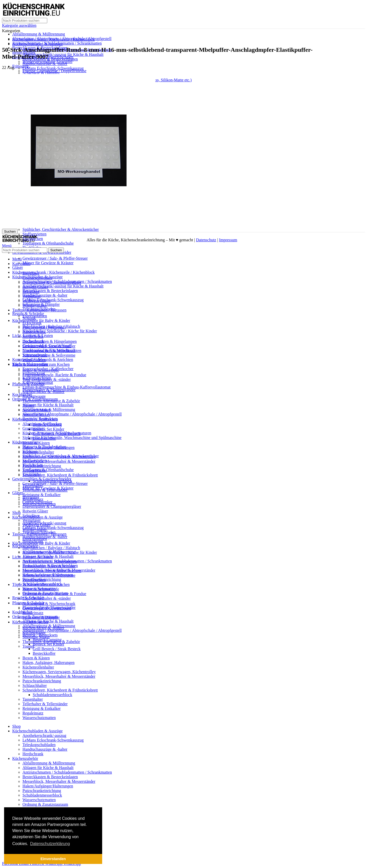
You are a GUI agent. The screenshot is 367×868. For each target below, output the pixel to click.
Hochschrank (33, 341)
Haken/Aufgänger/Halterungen (48, 786)
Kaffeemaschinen (37, 378)
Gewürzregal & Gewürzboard (47, 346)
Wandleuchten (34, 580)
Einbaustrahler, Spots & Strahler (49, 566)
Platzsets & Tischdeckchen (44, 447)
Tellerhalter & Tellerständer (45, 704)
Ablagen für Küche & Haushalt (48, 405)
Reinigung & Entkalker (42, 495)
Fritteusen (20, 66)
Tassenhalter (33, 699)
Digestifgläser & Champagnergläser (52, 506)
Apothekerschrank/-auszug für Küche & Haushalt (63, 54)
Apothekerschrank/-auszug (44, 735)
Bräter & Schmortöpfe (41, 589)
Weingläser (32, 520)
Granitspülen (33, 428)
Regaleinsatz (33, 613)
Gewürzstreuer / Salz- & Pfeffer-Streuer (55, 258)
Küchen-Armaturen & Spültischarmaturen (57, 433)
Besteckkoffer (44, 653)
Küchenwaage (34, 396)
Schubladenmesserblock (52, 695)
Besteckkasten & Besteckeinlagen (50, 59)
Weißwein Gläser (37, 525)
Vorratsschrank (35, 355)
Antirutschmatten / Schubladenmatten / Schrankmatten (67, 281)
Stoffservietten (34, 234)
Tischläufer (32, 474)
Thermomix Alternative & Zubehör (51, 401)
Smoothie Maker (36, 415)
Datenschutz (206, 240)
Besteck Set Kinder (49, 429)
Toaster (28, 405)
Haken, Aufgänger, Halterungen (49, 663)
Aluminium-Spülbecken (42, 424)
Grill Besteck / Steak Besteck (57, 649)
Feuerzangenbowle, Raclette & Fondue (54, 375)
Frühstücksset (34, 373)
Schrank (29, 318)
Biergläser (31, 497)
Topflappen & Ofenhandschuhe (48, 243)
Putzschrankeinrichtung (42, 681)
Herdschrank (33, 337)
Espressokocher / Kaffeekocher (48, 369)
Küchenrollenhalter (38, 452)
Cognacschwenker (37, 502)
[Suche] (25, 21)
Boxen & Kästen (36, 658)
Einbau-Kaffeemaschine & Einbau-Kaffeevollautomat (67, 387)
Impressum (228, 240)
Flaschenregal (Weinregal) (44, 327)
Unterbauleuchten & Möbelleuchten (52, 571)
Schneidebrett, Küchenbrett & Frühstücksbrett (60, 475)
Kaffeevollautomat (38, 382)
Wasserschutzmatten (39, 718)
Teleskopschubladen (39, 309)
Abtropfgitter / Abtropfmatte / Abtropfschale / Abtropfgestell (72, 414)
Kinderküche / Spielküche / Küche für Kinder (60, 331)
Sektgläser (31, 516)
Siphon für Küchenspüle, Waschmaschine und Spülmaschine (72, 438)
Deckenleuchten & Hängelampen (50, 341)
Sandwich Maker (36, 410)
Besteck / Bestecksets (40, 635)
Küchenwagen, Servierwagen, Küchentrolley (59, 672)
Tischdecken (33, 465)
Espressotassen (35, 539)
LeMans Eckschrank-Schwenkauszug (53, 68)
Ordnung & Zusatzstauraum (45, 804)
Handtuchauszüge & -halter (45, 64)
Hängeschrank (34, 332)
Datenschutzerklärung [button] (50, 844)
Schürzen (30, 451)
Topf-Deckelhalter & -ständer (47, 598)
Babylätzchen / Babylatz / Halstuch (51, 548)
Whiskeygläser (35, 529)
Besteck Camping (47, 640)
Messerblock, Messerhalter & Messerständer (59, 461)
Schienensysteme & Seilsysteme (49, 355)
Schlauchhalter (35, 685)
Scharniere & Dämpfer (41, 73)
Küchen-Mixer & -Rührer (43, 392)
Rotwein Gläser (35, 511)
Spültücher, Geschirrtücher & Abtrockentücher (61, 229)
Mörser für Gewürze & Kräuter (48, 263)
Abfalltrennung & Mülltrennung (39, 34)
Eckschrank (32, 323)
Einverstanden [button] (53, 859)
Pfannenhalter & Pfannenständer (49, 607)
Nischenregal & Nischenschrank (49, 604)
